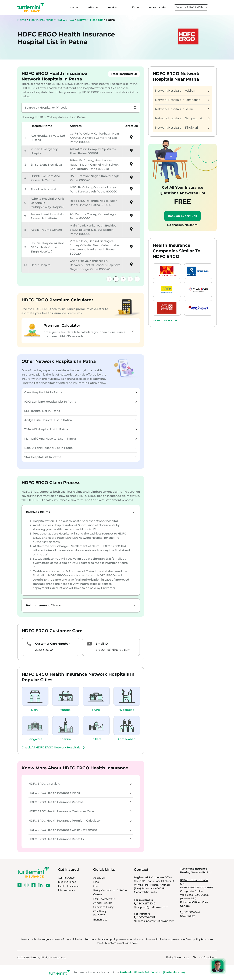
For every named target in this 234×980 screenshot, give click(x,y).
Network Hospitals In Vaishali (182, 91)
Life (133, 8)
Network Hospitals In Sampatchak (182, 118)
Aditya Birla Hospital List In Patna (81, 420)
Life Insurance (67, 890)
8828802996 (192, 912)
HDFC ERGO (66, 20)
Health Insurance (41, 20)
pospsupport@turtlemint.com (156, 921)
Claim (97, 886)
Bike (91, 8)
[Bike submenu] (96, 8)
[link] (109, 279)
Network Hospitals (90, 20)
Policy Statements (178, 957)
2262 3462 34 (44, 650)
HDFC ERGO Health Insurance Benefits (80, 839)
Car (72, 8)
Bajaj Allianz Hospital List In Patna (81, 448)
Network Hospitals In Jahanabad (182, 100)
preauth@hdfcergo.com (113, 650)
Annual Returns (103, 903)
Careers (98, 894)
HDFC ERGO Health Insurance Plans (80, 793)
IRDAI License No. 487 (194, 880)
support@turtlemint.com (153, 907)
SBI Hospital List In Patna (81, 411)
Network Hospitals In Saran (182, 109)
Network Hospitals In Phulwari (182, 128)
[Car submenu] (76, 8)
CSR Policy (100, 911)
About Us (99, 878)
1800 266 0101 (146, 917)
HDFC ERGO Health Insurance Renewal (80, 802)
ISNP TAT (99, 915)
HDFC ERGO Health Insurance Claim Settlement (80, 830)
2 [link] (123, 279)
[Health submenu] (119, 8)
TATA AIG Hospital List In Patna (81, 429)
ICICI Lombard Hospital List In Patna (81, 402)
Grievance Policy (103, 907)
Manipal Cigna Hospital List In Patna (81, 439)
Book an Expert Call (182, 216)
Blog (96, 882)
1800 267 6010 (146, 904)
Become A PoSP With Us (191, 7)
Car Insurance (66, 878)
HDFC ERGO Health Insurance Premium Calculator (80, 821)
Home (22, 20)
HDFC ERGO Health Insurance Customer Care (80, 811)
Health (112, 8)
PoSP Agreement (104, 899)
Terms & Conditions (205, 957)
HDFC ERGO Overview (80, 784)
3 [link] (130, 279)
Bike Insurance (67, 882)
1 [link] (116, 279)
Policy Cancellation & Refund (111, 890)
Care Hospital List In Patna (81, 392)
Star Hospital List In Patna (81, 457)
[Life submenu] (137, 8)
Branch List (100, 920)
